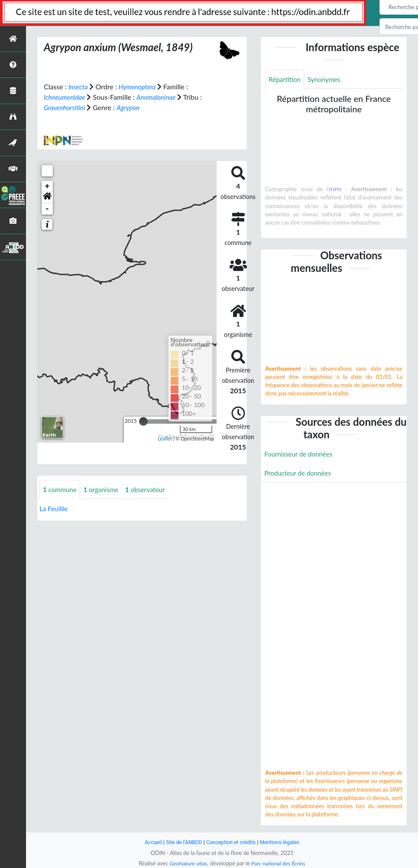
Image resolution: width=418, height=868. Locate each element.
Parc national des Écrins (279, 863)
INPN (335, 190)
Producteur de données (300, 474)
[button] (47, 198)
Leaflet (165, 439)
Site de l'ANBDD (182, 842)
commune (61, 490)
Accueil (149, 842)
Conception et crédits (232, 842)
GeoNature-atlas (187, 863)
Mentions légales (283, 842)
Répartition (285, 80)
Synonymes (327, 80)
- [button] (47, 209)
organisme (104, 490)
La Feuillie (55, 509)
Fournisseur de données (300, 455)
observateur (151, 490)
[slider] (143, 421)
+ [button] (47, 186)
